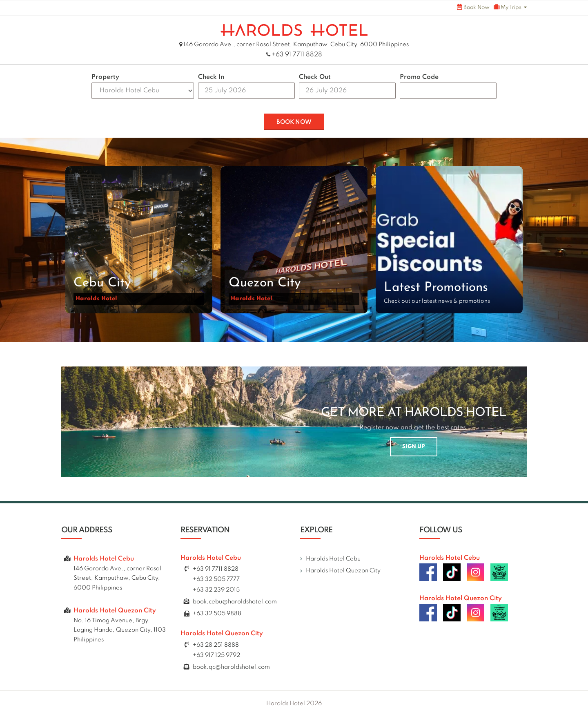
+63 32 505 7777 (216, 579)
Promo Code (419, 77)
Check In (211, 77)
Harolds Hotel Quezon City (343, 571)
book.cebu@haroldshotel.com (235, 602)
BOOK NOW (294, 122)
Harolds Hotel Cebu (333, 559)
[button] (139, 240)
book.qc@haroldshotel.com (231, 667)
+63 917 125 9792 (216, 655)
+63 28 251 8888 (216, 645)
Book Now (473, 7)
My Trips (508, 7)
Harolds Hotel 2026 (294, 704)
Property (105, 77)
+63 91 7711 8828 (297, 55)
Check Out (315, 77)
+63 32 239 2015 (216, 590)
